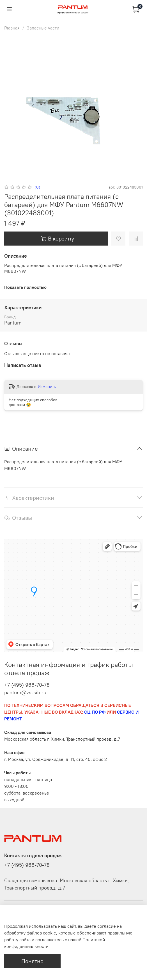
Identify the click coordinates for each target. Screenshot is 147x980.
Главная (12, 28)
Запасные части (43, 28)
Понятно (32, 961)
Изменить (47, 387)
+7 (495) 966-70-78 (27, 685)
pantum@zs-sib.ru (25, 692)
